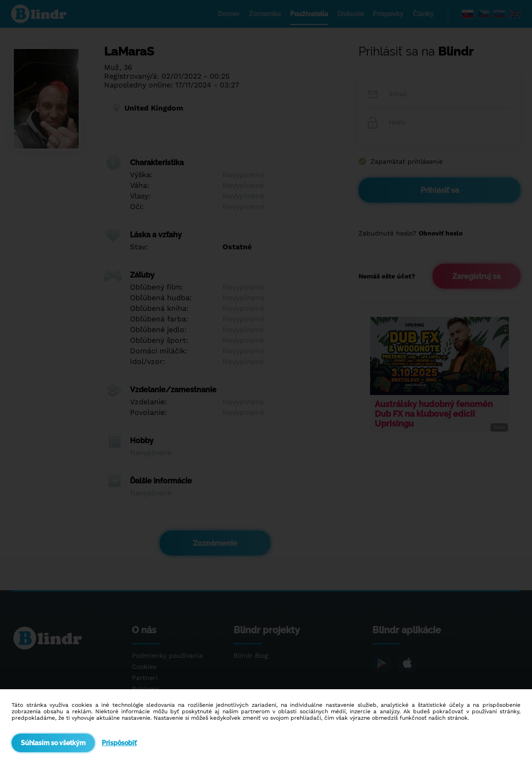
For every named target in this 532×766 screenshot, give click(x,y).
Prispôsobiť (119, 743)
